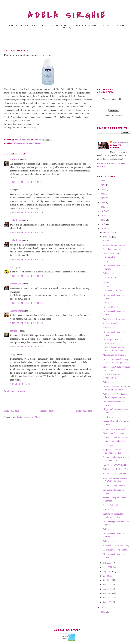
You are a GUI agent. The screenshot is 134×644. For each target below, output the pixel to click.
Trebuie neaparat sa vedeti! (114, 429)
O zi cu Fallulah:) (110, 505)
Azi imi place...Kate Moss (114, 319)
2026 (103, 181)
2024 (103, 189)
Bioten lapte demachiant (113, 433)
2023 (103, 194)
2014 (103, 216)
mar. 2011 (108, 593)
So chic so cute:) (110, 323)
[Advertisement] (68, 40)
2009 (103, 612)
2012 (103, 224)
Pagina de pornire (48, 411)
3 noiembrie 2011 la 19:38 (27, 323)
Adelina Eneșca (17, 311)
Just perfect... (108, 261)
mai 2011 (107, 585)
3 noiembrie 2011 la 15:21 (27, 182)
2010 (103, 607)
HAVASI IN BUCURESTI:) (115, 465)
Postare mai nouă (11, 411)
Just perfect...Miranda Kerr (114, 486)
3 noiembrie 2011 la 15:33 (27, 259)
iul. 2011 (107, 576)
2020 (103, 207)
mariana (14, 331)
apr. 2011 (107, 589)
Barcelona (107, 241)
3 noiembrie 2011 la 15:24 (27, 213)
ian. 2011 (107, 602)
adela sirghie (16, 220)
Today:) (106, 282)
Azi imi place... (109, 273)
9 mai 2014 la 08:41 (22, 384)
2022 (103, 198)
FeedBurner (120, 115)
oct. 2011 (107, 563)
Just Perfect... (108, 445)
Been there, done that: (112, 249)
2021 (103, 202)
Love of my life (109, 278)
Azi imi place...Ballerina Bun (115, 469)
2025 (103, 185)
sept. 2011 (108, 567)
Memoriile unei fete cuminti (115, 550)
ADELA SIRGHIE (67, 16)
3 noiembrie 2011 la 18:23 (27, 276)
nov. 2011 (108, 237)
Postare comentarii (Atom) (29, 417)
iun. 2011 (108, 580)
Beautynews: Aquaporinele (114, 474)
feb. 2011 (108, 598)
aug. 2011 (108, 572)
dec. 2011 (108, 232)
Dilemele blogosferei (112, 307)
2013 (103, 220)
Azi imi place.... (110, 328)
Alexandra (15, 159)
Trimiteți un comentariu (14, 391)
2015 (103, 211)
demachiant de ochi (23, 143)
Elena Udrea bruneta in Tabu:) (116, 545)
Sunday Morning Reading (114, 245)
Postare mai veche (84, 411)
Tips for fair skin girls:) (113, 291)
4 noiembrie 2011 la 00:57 (27, 347)
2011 (103, 229)
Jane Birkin (108, 417)
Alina (13, 267)
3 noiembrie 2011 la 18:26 (27, 303)
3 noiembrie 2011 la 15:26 (27, 233)
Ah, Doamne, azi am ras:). (114, 355)
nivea (38, 143)
